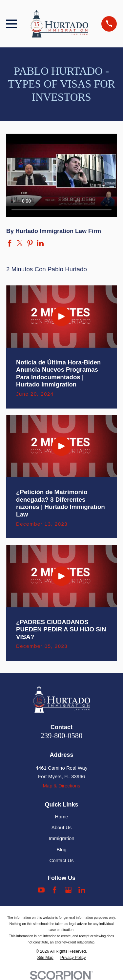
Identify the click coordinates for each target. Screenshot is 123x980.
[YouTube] (41, 890)
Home (61, 817)
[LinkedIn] (82, 890)
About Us (62, 827)
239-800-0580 (62, 736)
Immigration (61, 838)
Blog (61, 849)
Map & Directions (61, 786)
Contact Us (61, 860)
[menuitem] (45, 958)
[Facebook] (55, 890)
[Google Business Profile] (68, 890)
